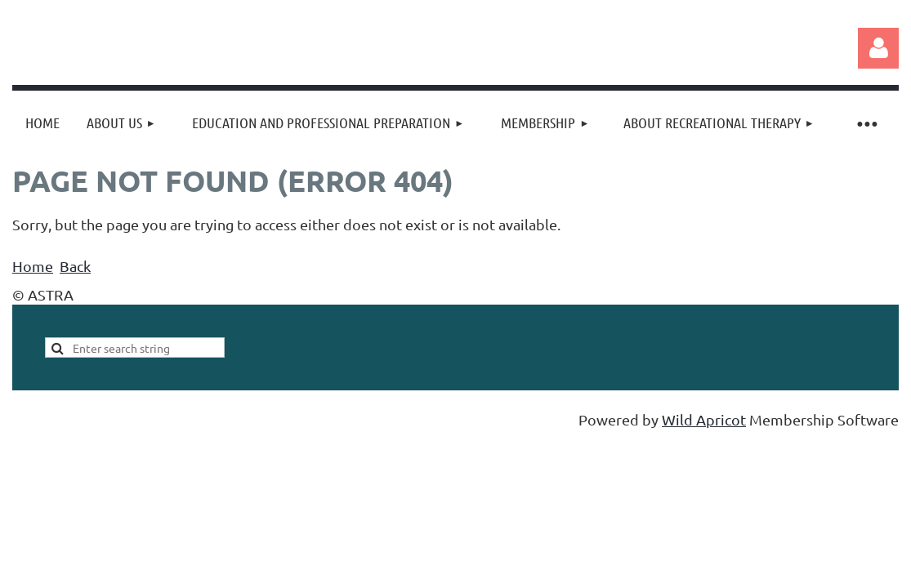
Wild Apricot (704, 419)
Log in (878, 48)
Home (33, 266)
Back (75, 266)
